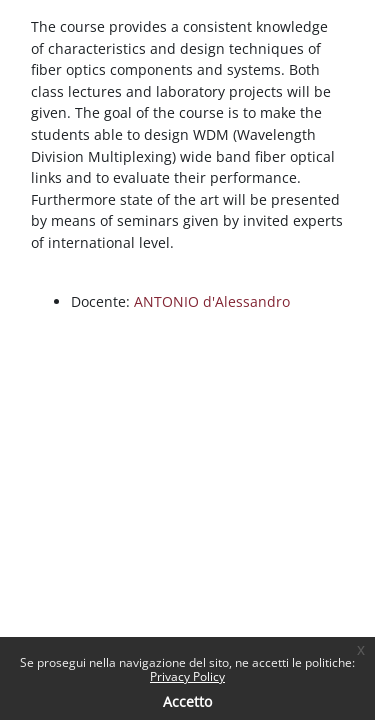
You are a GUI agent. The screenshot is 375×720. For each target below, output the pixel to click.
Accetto (187, 701)
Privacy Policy (187, 676)
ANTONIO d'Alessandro (212, 301)
